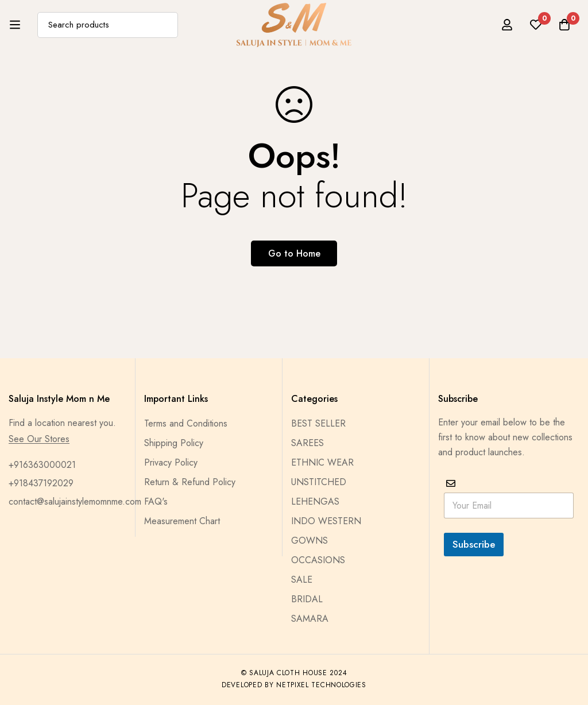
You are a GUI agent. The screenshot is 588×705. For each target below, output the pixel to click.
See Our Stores (39, 439)
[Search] (165, 25)
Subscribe (474, 544)
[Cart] (564, 25)
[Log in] (507, 25)
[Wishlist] (536, 25)
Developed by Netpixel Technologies (294, 685)
